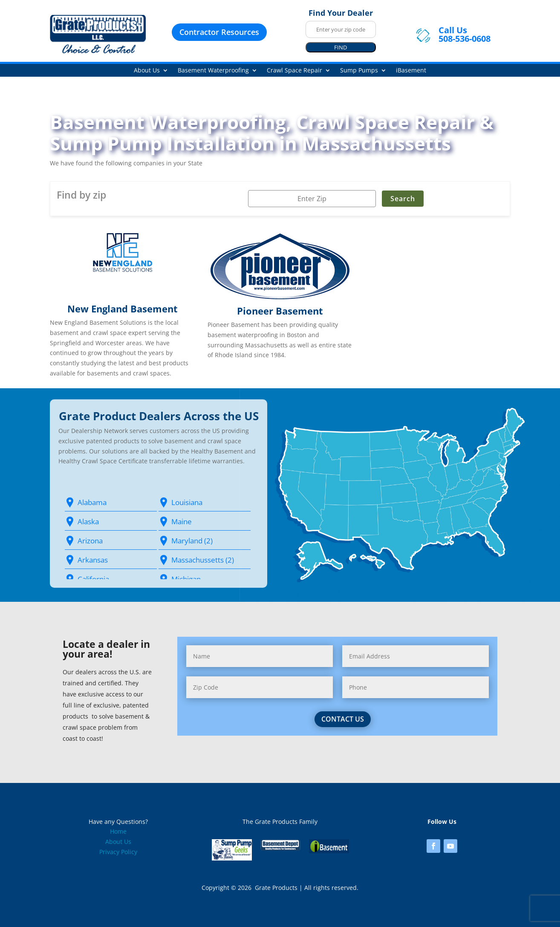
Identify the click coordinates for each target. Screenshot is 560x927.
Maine (182, 521)
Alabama (92, 502)
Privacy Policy (118, 852)
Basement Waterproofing (213, 71)
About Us (147, 71)
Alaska (88, 521)
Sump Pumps (359, 71)
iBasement (411, 71)
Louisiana (187, 502)
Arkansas (93, 560)
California (93, 579)
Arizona (90, 541)
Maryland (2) (192, 541)
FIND (341, 47)
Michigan (186, 579)
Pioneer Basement (280, 311)
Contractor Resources (219, 32)
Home (118, 831)
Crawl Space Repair (294, 71)
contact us (333, 719)
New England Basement (123, 309)
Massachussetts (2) (203, 560)
